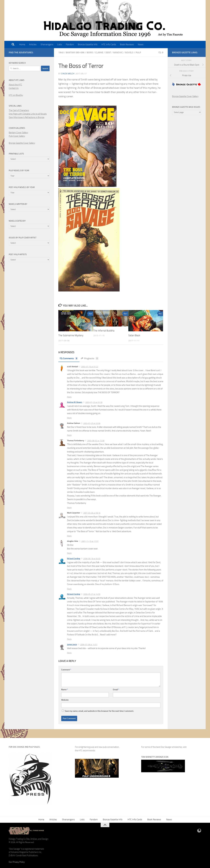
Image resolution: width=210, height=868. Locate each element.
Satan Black (134, 335)
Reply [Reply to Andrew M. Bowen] (69, 418)
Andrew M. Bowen (75, 402)
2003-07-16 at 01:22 (90, 367)
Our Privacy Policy (17, 862)
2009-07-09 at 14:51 (89, 645)
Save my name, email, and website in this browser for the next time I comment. (99, 711)
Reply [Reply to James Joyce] (69, 653)
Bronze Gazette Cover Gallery (22, 143)
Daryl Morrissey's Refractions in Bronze (27, 117)
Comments (69, 358)
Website (65, 700)
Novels (129, 52)
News (141, 44)
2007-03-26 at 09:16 (92, 513)
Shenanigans (47, 44)
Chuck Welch (68, 74)
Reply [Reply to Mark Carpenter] (69, 536)
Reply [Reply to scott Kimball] (69, 397)
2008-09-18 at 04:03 (92, 559)
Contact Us (14, 88)
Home (22, 44)
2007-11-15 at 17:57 (90, 541)
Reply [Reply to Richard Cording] (69, 589)
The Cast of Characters (19, 110)
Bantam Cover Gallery (18, 133)
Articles (33, 44)
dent (108, 52)
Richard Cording (74, 559)
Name (65, 690)
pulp (138, 52)
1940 (61, 52)
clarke (99, 52)
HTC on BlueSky (16, 95)
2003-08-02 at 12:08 (96, 441)
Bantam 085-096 (75, 52)
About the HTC (15, 85)
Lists (60, 44)
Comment (66, 670)
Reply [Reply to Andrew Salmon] (69, 435)
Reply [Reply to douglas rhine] (69, 553)
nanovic (118, 52)
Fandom (70, 44)
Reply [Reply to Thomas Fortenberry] (69, 508)
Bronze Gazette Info (88, 44)
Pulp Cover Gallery (17, 136)
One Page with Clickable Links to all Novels (28, 114)
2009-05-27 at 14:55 (92, 594)
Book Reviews (127, 44)
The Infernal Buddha (104, 331)
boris (90, 52)
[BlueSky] (199, 831)
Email (116, 690)
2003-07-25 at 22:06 (92, 423)
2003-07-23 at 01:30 (94, 402)
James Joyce (72, 644)
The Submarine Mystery (71, 335)
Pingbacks (90, 358)
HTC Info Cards (109, 44)
